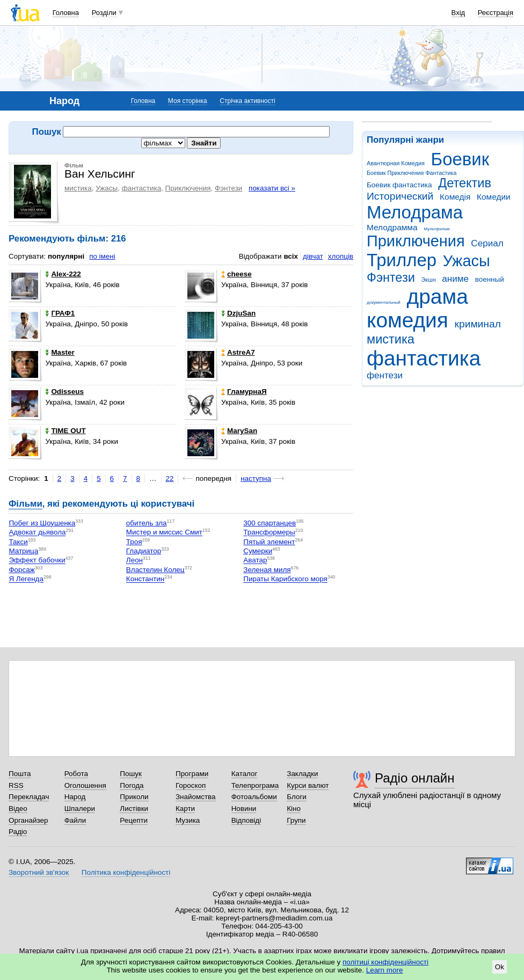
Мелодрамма (392, 227)
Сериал (487, 243)
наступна (256, 478)
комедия (407, 320)
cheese (236, 274)
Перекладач (29, 797)
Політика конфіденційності (126, 872)
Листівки (134, 809)
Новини (244, 809)
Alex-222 (63, 274)
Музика (188, 820)
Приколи (134, 797)
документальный (384, 302)
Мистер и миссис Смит (164, 533)
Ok (500, 967)
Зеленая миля (267, 570)
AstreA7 (238, 352)
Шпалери (80, 809)
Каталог (245, 774)
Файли (75, 820)
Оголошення (85, 785)
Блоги (297, 797)
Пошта (20, 774)
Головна (66, 13)
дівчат (313, 256)
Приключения (416, 241)
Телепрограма (255, 785)
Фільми (26, 504)
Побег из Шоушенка (42, 523)
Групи (296, 820)
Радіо (18, 832)
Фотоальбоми (254, 797)
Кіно (294, 809)
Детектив (465, 183)
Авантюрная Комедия (396, 163)
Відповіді (246, 820)
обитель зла (147, 523)
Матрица (23, 551)
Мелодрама (415, 212)
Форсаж (21, 570)
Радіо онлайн (415, 778)
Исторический (400, 196)
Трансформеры (269, 533)
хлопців (341, 256)
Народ (75, 797)
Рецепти (134, 820)
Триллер (402, 260)
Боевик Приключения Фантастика (412, 173)
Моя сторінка (188, 101)
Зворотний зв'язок (39, 872)
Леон (134, 561)
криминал (478, 324)
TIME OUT (65, 431)
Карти (185, 809)
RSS (16, 785)
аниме (455, 279)
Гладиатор (144, 551)
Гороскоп (191, 785)
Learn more (385, 970)
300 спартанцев (270, 523)
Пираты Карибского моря (285, 579)
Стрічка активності (247, 101)
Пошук (131, 774)
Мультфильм (436, 229)
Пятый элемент (269, 542)
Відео (18, 809)
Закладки (302, 774)
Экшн (429, 280)
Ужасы (467, 261)
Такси (18, 542)
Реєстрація (496, 13)
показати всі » (272, 188)
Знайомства (196, 797)
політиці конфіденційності (385, 962)
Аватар (255, 561)
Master (60, 352)
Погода (132, 785)
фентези (385, 375)
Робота (76, 774)
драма (438, 297)
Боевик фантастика (399, 185)
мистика (391, 339)
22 (170, 478)
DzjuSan (238, 313)
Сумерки (258, 551)
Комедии (494, 197)
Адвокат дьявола (37, 533)
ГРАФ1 (60, 313)
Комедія (455, 197)
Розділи (104, 13)
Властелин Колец (155, 570)
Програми (192, 774)
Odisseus (64, 392)
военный (490, 279)
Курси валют (308, 785)
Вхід (458, 13)
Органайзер (28, 820)
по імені (102, 256)
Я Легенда (26, 579)
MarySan (239, 431)
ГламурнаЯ (244, 392)
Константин (145, 579)
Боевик (460, 159)
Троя (134, 542)
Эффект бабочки (37, 561)
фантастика (424, 358)
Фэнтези (391, 277)
